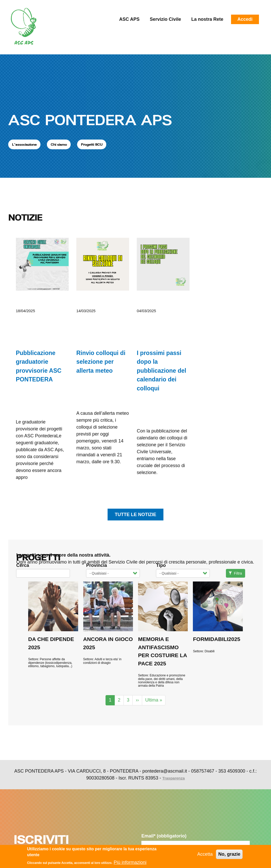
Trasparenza (174, 778)
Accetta (205, 854)
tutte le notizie (135, 515)
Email (164, 836)
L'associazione (24, 144)
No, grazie (229, 854)
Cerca (23, 565)
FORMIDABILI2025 (216, 639)
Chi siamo (59, 144)
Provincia (96, 565)
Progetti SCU (92, 144)
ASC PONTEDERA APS (90, 120)
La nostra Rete (207, 19)
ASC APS (129, 19)
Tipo (161, 565)
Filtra (235, 573)
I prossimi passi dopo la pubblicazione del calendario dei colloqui (161, 371)
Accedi (245, 19)
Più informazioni (130, 862)
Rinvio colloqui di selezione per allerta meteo (101, 362)
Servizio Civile (165, 19)
